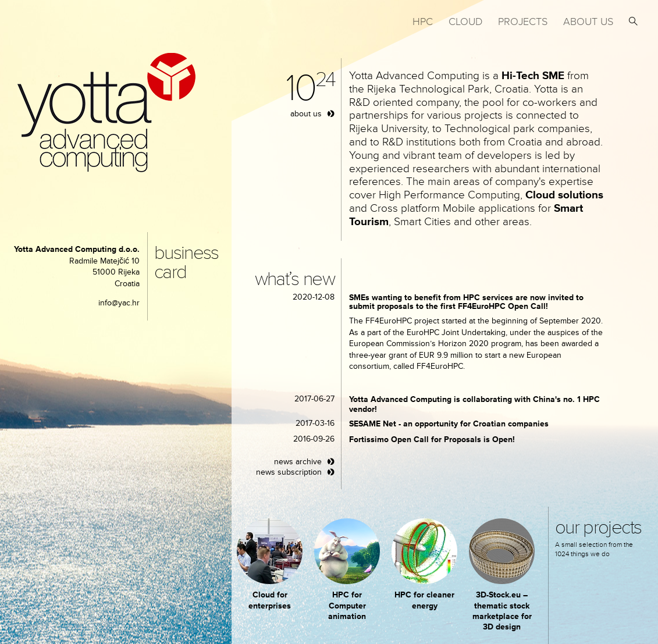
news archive (298, 462)
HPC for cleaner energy (424, 600)
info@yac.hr (119, 303)
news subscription (289, 472)
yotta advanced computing (106, 113)
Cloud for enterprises (270, 600)
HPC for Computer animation (347, 605)
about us (306, 114)
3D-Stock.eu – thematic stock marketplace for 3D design (502, 611)
